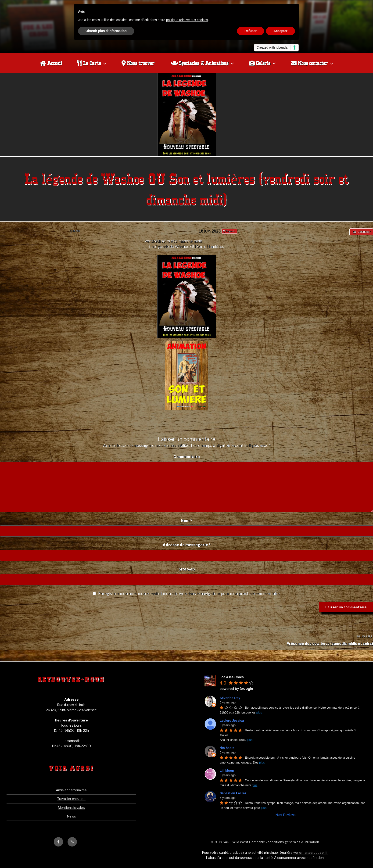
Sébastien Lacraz (233, 793)
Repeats (230, 231)
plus (259, 712)
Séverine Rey (230, 698)
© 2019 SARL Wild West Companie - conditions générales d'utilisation (265, 842)
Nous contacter (313, 63)
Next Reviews (286, 814)
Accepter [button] (280, 31)
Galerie (263, 63)
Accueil (51, 63)
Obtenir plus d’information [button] (106, 31)
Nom (186, 520)
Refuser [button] (251, 31)
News (71, 816)
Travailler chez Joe (71, 798)
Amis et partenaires (71, 790)
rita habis (227, 748)
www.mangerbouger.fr (310, 852)
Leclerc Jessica (232, 720)
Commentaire (187, 457)
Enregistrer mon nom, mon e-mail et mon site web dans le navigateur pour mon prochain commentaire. (189, 594)
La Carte (92, 63)
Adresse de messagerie (187, 545)
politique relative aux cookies (187, 20)
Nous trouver (138, 63)
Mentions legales (71, 807)
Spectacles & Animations (203, 63)
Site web (187, 569)
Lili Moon (227, 770)
